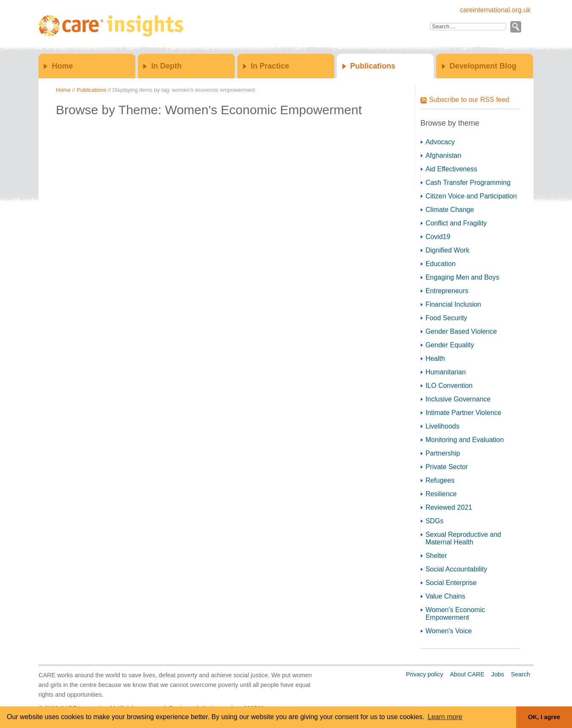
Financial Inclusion (454, 304)
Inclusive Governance (458, 399)
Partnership (443, 453)
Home (62, 66)
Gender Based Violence (461, 331)
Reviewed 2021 (449, 507)
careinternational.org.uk (495, 10)
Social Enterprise (451, 583)
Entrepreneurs (447, 291)
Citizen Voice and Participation (471, 196)
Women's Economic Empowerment (455, 614)
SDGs (435, 521)
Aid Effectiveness (451, 169)
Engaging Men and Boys (462, 277)
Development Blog (483, 66)
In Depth (166, 66)
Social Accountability (456, 569)
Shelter (436, 556)
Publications (373, 66)
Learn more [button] (445, 717)
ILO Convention (449, 386)
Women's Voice (449, 631)
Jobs (498, 674)
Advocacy (440, 142)
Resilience (441, 494)
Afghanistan (444, 155)
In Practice (270, 66)
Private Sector (447, 467)
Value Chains (445, 596)
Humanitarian (446, 372)
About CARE (467, 674)
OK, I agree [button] (544, 717)
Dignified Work (448, 250)
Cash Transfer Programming (468, 183)
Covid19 (438, 237)
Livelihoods (443, 426)
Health (435, 359)
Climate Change (450, 210)
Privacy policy (424, 674)
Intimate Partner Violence (463, 413)
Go (515, 27)
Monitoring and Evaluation (465, 440)
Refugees (440, 480)
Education (441, 264)
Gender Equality (450, 345)
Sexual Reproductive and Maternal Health (463, 538)
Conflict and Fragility (456, 223)
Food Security (447, 318)
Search (520, 674)
